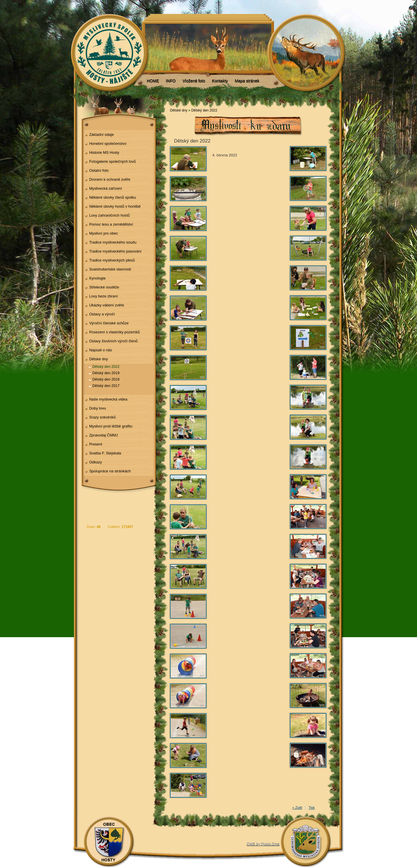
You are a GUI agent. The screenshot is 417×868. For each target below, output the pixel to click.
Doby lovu (98, 408)
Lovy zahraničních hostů (109, 215)
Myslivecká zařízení (106, 188)
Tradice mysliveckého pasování (115, 251)
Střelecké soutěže (104, 287)
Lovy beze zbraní (104, 296)
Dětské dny (99, 359)
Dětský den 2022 (106, 367)
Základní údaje (101, 135)
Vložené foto (194, 81)
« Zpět (297, 808)
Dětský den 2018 (106, 379)
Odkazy (96, 462)
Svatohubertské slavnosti (110, 269)
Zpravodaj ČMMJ (104, 435)
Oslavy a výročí (102, 314)
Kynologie (97, 278)
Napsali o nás (101, 350)
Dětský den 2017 (106, 386)
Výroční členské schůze (109, 323)
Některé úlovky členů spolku (113, 197)
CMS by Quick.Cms (263, 844)
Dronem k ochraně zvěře (110, 179)
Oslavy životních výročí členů (113, 341)
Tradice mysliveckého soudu (113, 242)
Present (96, 444)
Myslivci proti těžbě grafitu (111, 426)
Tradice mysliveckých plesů (112, 260)
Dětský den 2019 (106, 373)
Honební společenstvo (108, 144)
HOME (153, 81)
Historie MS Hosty (104, 152)
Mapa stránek (247, 81)
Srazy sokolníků (103, 417)
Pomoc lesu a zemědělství (111, 224)
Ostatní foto (99, 170)
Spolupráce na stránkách (110, 471)
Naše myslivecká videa (108, 399)
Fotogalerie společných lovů (113, 161)
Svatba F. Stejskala (105, 453)
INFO (171, 81)
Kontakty (220, 81)
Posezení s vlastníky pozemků (115, 332)
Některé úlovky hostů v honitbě (115, 206)
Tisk (312, 808)
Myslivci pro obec (104, 233)
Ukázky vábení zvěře (107, 305)
